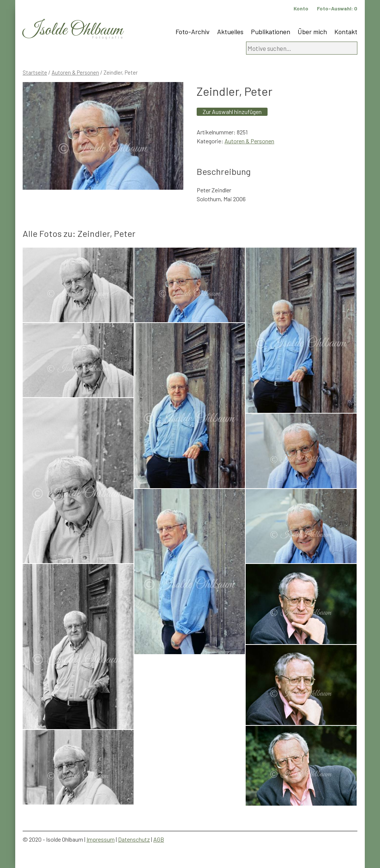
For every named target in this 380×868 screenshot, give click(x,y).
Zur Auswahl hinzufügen (232, 112)
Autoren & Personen (75, 72)
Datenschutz (134, 839)
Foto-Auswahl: (337, 8)
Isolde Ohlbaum (73, 30)
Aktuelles (230, 32)
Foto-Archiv (193, 32)
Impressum (101, 839)
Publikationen (271, 32)
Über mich (312, 32)
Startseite (35, 72)
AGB (159, 839)
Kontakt (346, 32)
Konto (301, 8)
